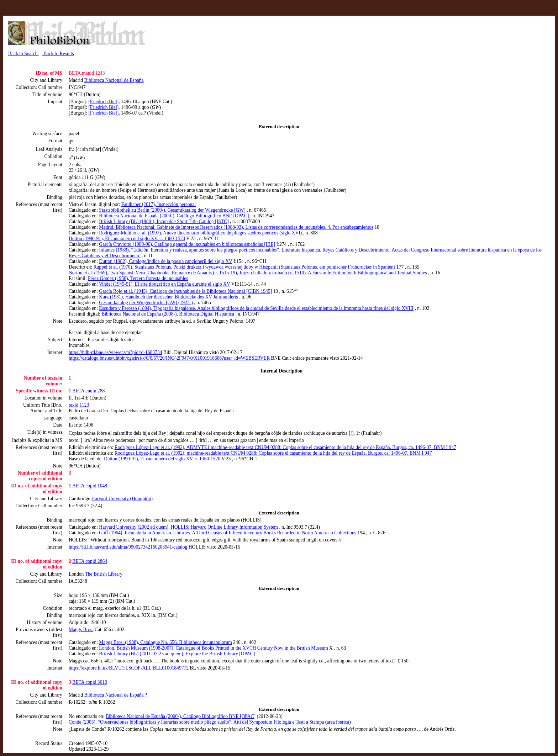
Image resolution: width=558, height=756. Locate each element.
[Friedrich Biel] (103, 102)
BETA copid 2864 (90, 561)
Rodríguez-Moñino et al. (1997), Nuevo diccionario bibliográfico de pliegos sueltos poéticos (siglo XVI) (200, 233)
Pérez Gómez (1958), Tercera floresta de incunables (138, 278)
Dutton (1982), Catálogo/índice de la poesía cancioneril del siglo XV (165, 261)
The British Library (104, 574)
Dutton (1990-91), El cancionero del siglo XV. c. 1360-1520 (127, 239)
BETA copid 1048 (90, 486)
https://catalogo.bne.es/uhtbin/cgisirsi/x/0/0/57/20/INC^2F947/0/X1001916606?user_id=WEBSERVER (169, 358)
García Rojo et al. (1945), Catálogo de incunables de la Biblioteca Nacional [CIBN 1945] (185, 291)
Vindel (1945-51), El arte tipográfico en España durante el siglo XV (165, 284)
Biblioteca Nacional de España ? (115, 695)
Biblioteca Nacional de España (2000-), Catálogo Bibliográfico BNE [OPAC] (174, 216)
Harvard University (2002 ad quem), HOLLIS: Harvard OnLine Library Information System (188, 527)
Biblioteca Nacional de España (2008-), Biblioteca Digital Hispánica (168, 314)
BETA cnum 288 (88, 391)
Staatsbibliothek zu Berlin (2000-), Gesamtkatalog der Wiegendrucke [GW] (172, 210)
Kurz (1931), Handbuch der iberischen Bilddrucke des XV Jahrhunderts (168, 297)
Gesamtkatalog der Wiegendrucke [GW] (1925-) (146, 303)
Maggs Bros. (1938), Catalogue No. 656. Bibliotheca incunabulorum (165, 642)
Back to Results (58, 54)
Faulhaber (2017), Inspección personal (159, 204)
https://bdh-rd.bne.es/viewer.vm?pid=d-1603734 (115, 352)
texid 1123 (79, 405)
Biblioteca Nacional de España (114, 80)
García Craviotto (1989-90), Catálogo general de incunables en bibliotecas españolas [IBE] (187, 244)
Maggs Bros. (81, 630)
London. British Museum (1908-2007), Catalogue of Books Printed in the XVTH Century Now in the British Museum (213, 648)
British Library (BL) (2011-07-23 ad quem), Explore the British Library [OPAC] (177, 654)
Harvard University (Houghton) (122, 499)
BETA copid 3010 (90, 682)
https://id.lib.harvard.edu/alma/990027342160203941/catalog (128, 547)
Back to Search (23, 54)
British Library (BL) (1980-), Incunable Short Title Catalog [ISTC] (164, 221)
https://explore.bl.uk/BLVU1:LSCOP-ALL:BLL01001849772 (129, 668)
